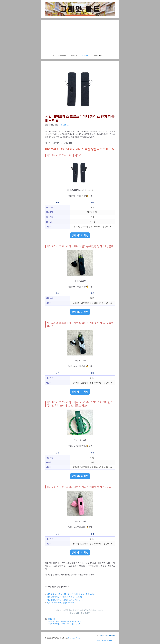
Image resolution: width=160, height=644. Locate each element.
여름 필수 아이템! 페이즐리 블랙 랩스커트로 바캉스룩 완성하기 (71, 594)
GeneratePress (74, 638)
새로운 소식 (62, 56)
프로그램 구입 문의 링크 (105, 641)
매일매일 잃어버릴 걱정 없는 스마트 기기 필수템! (66, 600)
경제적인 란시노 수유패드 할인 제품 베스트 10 (65, 597)
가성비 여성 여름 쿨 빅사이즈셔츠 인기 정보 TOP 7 (64, 621)
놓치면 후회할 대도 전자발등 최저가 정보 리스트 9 (64, 624)
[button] (107, 56)
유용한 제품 (98, 56)
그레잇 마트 (85, 56)
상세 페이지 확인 (80, 235)
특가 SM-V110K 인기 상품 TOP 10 (61, 603)
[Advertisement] (80, 35)
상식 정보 (74, 56)
